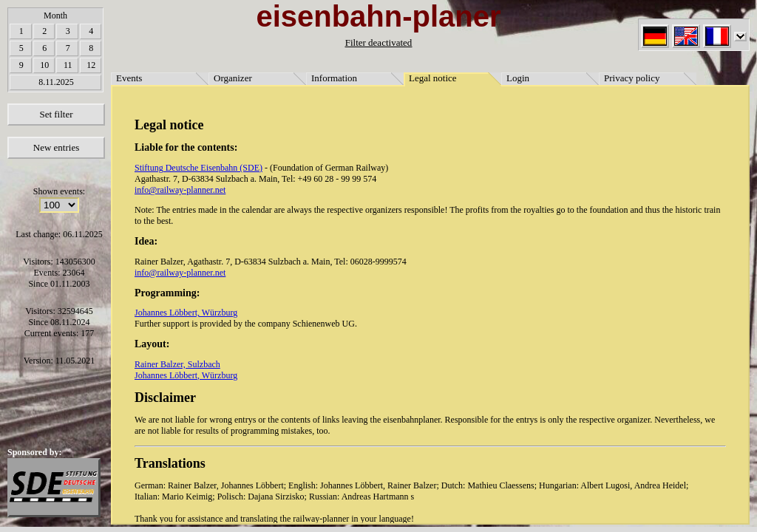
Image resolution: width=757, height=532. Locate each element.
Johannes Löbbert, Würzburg (186, 313)
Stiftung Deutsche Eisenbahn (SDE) (198, 168)
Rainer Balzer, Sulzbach (177, 364)
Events (129, 78)
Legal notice (433, 78)
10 (44, 65)
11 (68, 65)
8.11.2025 (56, 82)
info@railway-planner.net (180, 190)
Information (334, 78)
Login (518, 78)
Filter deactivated (379, 42)
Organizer (233, 78)
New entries (56, 147)
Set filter (56, 114)
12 (91, 65)
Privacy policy (632, 78)
